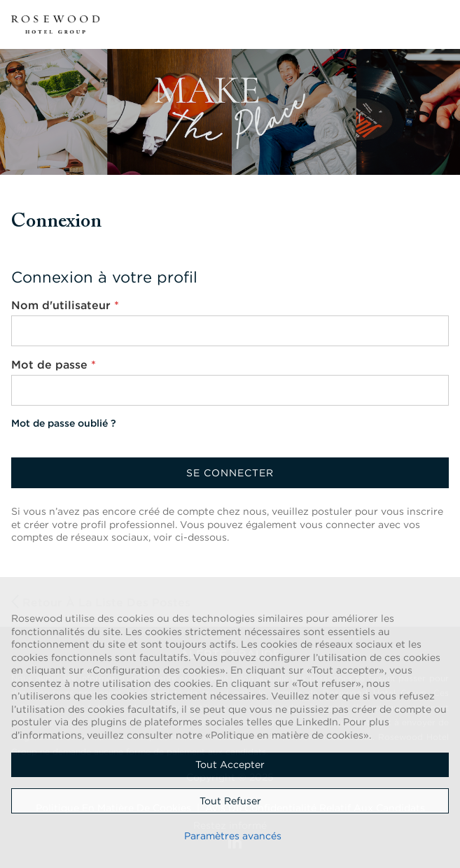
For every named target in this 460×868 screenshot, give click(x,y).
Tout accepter (230, 764)
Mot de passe (54, 364)
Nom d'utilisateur (65, 305)
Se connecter (230, 473)
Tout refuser (230, 801)
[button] (440, 24)
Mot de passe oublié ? (64, 423)
